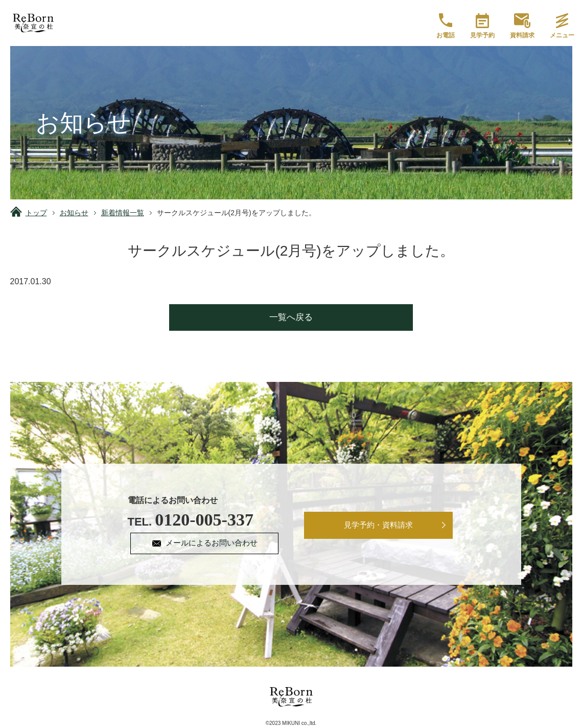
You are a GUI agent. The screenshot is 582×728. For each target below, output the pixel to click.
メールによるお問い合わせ (213, 544)
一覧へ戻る (291, 317)
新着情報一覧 (123, 213)
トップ (36, 213)
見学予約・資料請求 (378, 526)
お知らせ (74, 213)
